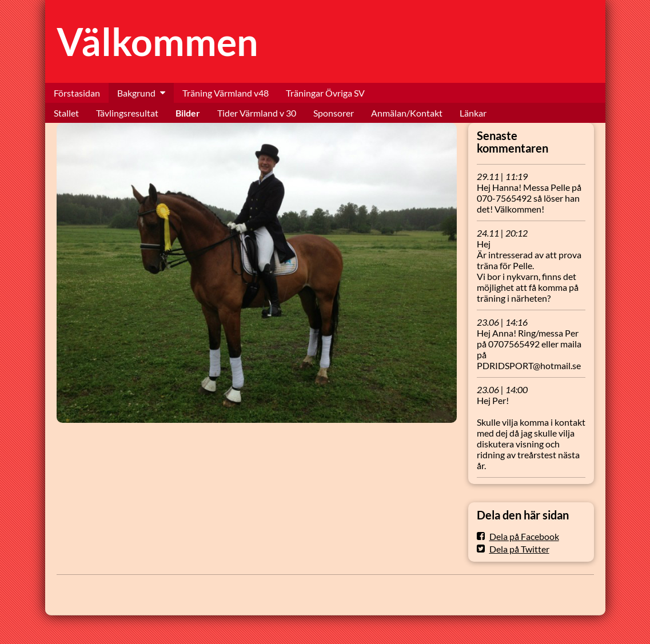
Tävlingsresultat (127, 113)
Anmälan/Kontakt (407, 113)
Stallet (66, 113)
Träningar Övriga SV (325, 93)
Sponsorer (334, 113)
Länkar (473, 113)
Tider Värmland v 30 (257, 113)
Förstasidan (77, 93)
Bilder (188, 113)
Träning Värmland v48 (226, 93)
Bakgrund (136, 93)
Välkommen (157, 41)
